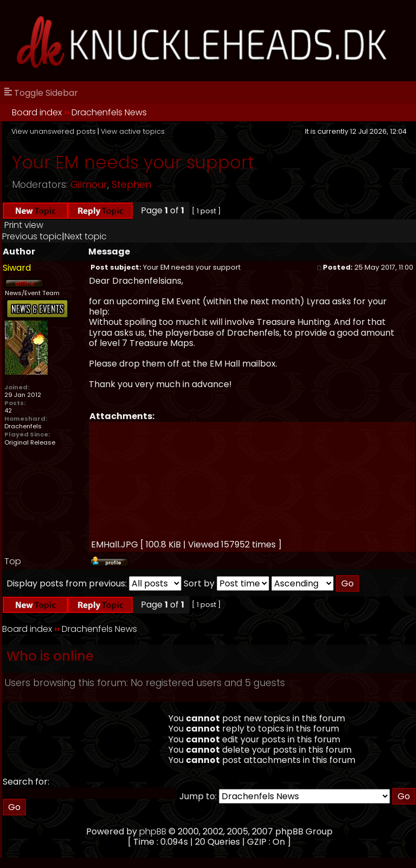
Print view (24, 225)
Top (13, 561)
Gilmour (89, 185)
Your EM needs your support (133, 162)
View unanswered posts (54, 131)
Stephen (131, 185)
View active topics (133, 131)
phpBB (153, 831)
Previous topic (32, 236)
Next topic (86, 236)
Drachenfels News (109, 112)
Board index (37, 112)
